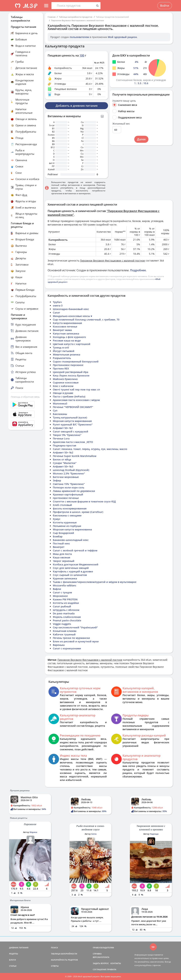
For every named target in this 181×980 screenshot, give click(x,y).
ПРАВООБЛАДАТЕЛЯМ (103, 948)
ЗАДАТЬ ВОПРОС (101, 963)
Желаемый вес (121, 124)
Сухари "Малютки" (65, 463)
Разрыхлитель (62, 358)
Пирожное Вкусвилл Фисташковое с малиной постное (77, 20)
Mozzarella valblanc (65, 585)
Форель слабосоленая (67, 617)
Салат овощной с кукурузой (71, 431)
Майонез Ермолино (65, 379)
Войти (165, 6)
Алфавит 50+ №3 (63, 466)
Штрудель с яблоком (66, 610)
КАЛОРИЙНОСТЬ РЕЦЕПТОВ (64, 960)
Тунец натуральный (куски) (70, 417)
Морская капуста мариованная (72, 421)
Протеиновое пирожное (68, 365)
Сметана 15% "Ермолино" (69, 484)
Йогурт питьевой (64, 351)
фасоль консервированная (70, 508)
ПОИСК (54, 948)
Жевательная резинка (67, 355)
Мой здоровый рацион (122, 37)
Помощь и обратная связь (25, 397)
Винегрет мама (62, 330)
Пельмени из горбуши (67, 526)
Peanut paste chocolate (67, 620)
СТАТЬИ (13, 966)
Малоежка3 (60, 403)
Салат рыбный (62, 606)
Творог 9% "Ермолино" (67, 435)
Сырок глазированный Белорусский (76, 362)
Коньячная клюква (65, 631)
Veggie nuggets (62, 624)
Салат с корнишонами (67, 648)
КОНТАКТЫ (116, 963)
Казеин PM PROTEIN (65, 599)
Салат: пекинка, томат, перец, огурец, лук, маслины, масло (90, 449)
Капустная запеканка (66, 334)
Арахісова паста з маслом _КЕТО (73, 442)
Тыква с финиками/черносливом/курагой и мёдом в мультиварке (95, 582)
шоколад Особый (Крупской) (71, 470)
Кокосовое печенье (65, 327)
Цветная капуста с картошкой (72, 344)
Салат (56, 313)
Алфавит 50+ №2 (63, 452)
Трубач (57, 302)
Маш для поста (62, 554)
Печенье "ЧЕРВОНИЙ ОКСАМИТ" (73, 407)
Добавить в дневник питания (77, 106)
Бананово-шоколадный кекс (71, 540)
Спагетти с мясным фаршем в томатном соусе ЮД (84, 501)
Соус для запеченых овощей (71, 568)
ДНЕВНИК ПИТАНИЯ (19, 948)
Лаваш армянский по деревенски (74, 491)
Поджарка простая (65, 445)
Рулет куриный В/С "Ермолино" (73, 424)
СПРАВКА (97, 954)
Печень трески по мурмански (71, 638)
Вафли (57, 589)
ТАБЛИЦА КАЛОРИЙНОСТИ (64, 954)
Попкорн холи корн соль (69, 487)
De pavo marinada (64, 613)
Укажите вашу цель (124, 101)
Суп (55, 410)
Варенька (59, 645)
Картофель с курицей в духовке (73, 571)
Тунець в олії (61, 348)
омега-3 (58, 306)
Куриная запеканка (65, 578)
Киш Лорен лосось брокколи (71, 376)
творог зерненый (64, 561)
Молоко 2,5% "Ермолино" (69, 473)
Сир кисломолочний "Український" (75, 627)
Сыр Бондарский (63, 533)
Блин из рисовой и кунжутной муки (76, 641)
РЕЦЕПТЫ (14, 954)
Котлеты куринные (65, 522)
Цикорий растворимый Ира (71, 372)
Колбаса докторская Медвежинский (76, 564)
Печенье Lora (61, 438)
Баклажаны (60, 414)
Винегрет (59, 547)
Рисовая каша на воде (67, 341)
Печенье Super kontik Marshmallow (75, 456)
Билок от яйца (62, 459)
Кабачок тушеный (64, 634)
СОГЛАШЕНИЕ (100, 969)
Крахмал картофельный (68, 494)
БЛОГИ (13, 960)
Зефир (57, 480)
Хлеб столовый (62, 505)
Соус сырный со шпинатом (70, 575)
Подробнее (138, 270)
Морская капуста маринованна (72, 529)
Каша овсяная (62, 557)
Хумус (57, 519)
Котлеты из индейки (66, 603)
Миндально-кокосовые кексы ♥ (72, 316)
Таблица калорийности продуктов (76, 17)
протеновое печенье (66, 498)
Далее (141, 139)
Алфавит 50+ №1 (63, 428)
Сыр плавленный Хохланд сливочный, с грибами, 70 (86, 320)
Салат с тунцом (62, 592)
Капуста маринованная (67, 323)
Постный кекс (61, 543)
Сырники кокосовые (66, 383)
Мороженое (60, 596)
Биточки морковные (66, 477)
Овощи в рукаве (63, 393)
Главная (52, 17)
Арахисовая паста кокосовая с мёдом (76, 400)
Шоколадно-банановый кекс (71, 309)
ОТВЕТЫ (55, 966)
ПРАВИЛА (112, 969)
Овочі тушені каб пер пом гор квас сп (76, 389)
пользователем (79, 37)
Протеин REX (61, 369)
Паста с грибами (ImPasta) (69, 396)
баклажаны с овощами (67, 515)
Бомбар (58, 536)
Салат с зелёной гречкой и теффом (75, 550)
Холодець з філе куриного (69, 337)
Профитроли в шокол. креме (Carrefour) (78, 512)
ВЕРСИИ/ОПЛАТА (101, 957)
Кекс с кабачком (63, 386)
